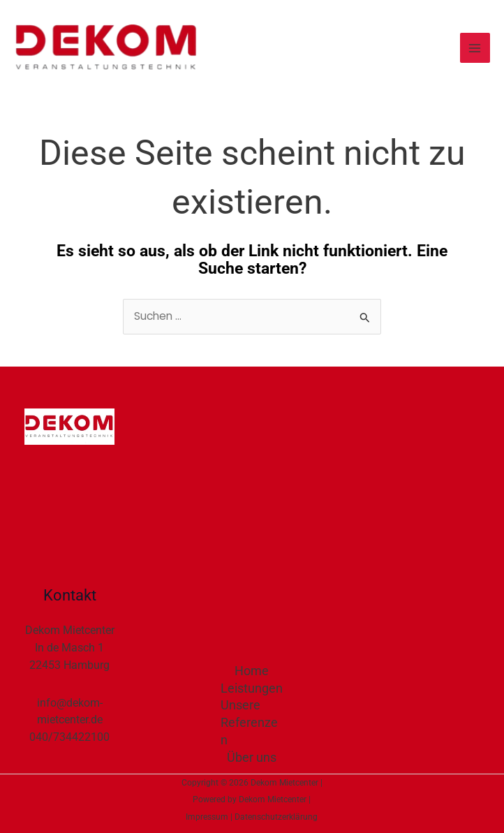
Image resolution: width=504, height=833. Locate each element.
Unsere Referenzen (249, 722)
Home (252, 671)
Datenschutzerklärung (276, 817)
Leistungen (252, 688)
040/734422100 (69, 737)
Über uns (252, 757)
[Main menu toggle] (475, 48)
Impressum (207, 817)
